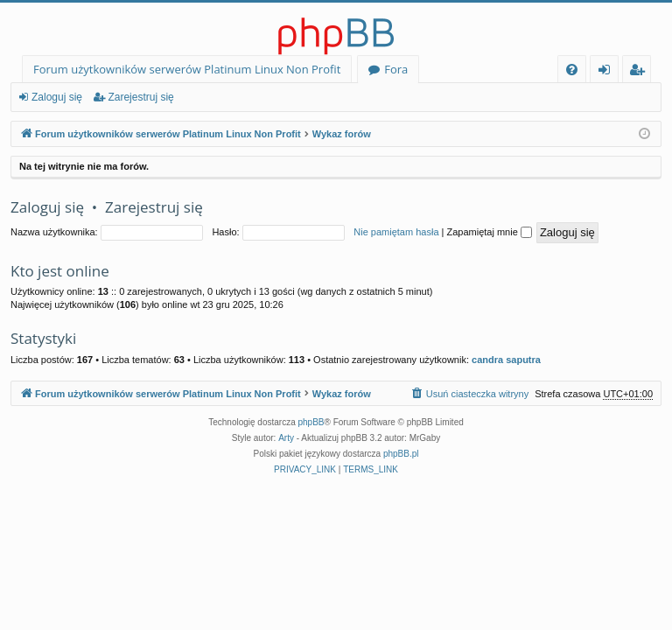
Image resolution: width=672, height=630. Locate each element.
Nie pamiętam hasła (396, 232)
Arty (286, 438)
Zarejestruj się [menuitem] (641, 72)
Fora (396, 69)
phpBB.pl (401, 454)
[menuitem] (572, 70)
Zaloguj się (57, 97)
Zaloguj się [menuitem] (608, 72)
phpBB (311, 422)
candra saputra (506, 360)
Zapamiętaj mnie (489, 232)
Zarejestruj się (140, 97)
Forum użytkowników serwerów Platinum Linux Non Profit (187, 69)
